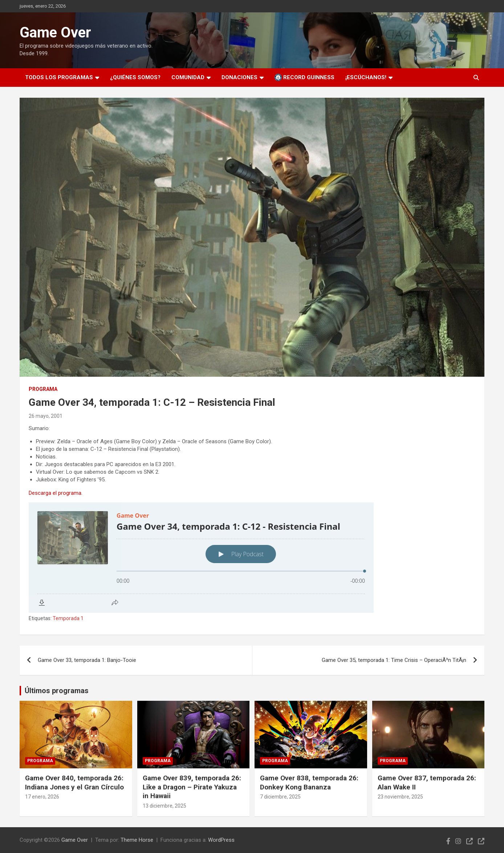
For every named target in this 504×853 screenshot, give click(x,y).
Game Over (55, 33)
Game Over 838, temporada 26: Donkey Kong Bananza (309, 783)
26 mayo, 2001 (46, 416)
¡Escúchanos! (366, 77)
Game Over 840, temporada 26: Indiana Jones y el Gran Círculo (74, 783)
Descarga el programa (55, 493)
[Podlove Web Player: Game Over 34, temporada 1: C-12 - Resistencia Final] (252, 558)
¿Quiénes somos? (135, 77)
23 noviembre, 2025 (400, 797)
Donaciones (239, 77)
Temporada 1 (68, 618)
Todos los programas (59, 77)
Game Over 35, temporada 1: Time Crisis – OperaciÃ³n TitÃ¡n (394, 660)
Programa (43, 389)
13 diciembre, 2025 (164, 806)
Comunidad (188, 77)
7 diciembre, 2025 (280, 797)
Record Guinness (304, 77)
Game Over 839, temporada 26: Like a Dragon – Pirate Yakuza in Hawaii (192, 787)
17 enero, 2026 (42, 797)
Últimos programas (57, 691)
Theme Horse (137, 840)
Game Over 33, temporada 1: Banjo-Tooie (87, 660)
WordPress (221, 840)
